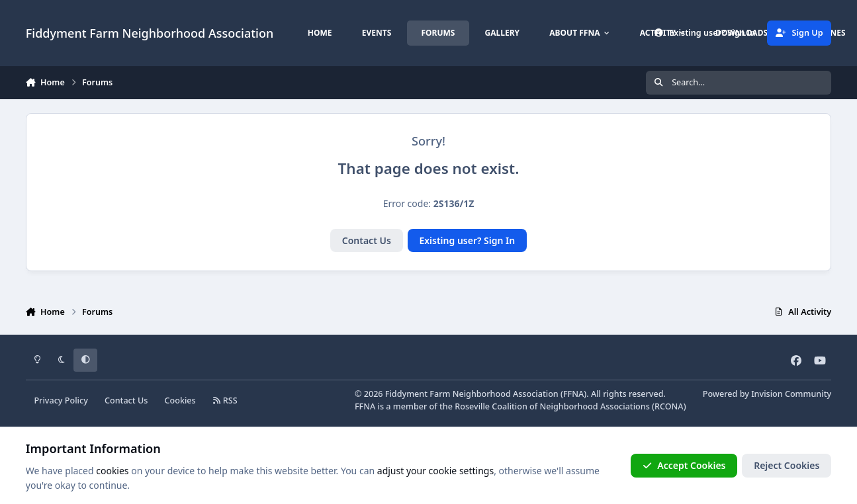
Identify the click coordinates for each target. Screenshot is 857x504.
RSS (225, 400)
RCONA (669, 406)
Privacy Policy (61, 400)
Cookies (180, 400)
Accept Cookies (684, 465)
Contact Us (367, 240)
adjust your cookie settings (435, 471)
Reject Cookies (787, 465)
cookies (112, 471)
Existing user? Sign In (467, 240)
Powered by (767, 394)
